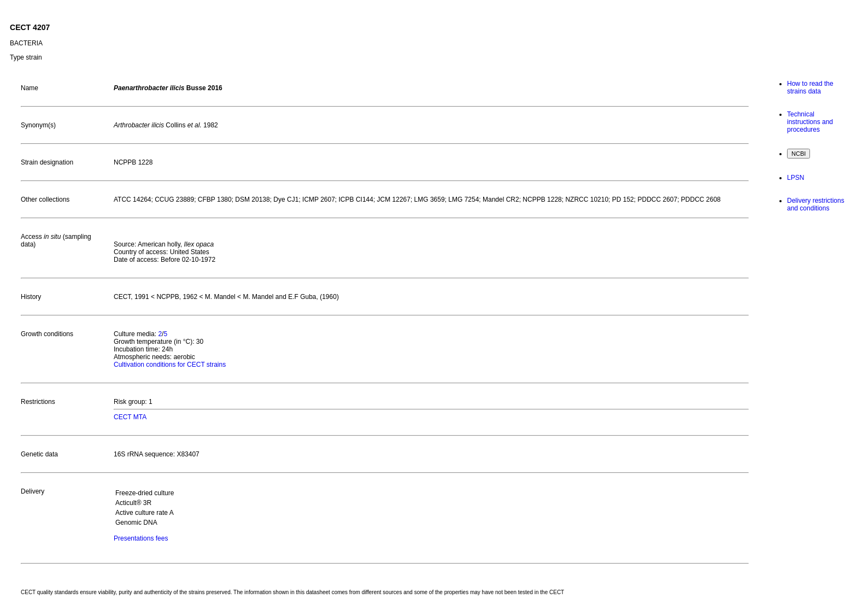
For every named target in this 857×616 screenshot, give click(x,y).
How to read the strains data (810, 87)
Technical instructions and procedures (810, 122)
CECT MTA (130, 417)
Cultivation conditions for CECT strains (170, 365)
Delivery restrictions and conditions (816, 204)
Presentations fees (141, 538)
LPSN (796, 178)
